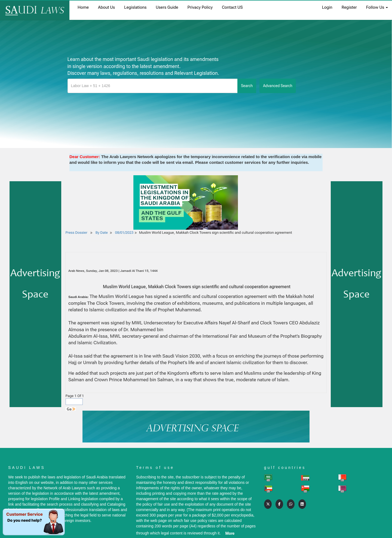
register (349, 7)
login (327, 7)
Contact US (232, 7)
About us (106, 7)
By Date (101, 233)
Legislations (135, 7)
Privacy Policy (200, 7)
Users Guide (167, 7)
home (83, 7)
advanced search (278, 86)
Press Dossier (76, 233)
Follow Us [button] (377, 7)
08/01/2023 (124, 233)
